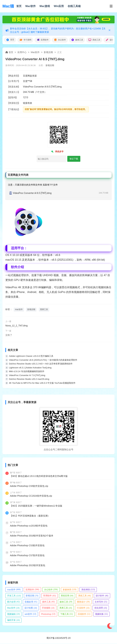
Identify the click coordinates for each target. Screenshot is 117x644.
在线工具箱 (74, 6)
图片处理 (13, 602)
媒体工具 (81, 40)
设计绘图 (31, 608)
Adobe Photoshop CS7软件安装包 (27, 556)
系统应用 (67, 596)
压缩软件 (84, 614)
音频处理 (31, 602)
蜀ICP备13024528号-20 (58, 638)
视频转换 (101, 614)
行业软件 (83, 608)
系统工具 (100, 40)
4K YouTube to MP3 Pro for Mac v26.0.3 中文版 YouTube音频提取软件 (42, 383)
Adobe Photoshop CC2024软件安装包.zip (31, 496)
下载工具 (67, 614)
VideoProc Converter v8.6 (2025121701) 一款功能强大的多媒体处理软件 (43, 360)
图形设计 (83, 602)
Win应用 (59, 6)
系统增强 (88, 590)
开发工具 (14, 596)
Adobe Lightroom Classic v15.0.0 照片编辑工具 (31, 356)
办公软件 (63, 40)
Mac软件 (31, 6)
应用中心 (22, 52)
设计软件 (102, 596)
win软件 (30, 614)
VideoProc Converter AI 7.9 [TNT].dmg (27, 375)
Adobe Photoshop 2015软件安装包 (28, 565)
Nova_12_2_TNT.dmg (16, 326)
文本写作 (101, 602)
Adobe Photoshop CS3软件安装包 (27, 546)
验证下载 (74, 159)
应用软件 (45, 40)
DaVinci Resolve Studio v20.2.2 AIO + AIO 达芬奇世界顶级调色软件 (41, 364)
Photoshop (48, 614)
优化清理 (101, 608)
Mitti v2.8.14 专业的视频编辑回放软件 (27, 372)
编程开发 (13, 620)
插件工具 (48, 602)
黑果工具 (44, 310)
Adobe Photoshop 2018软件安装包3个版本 (32, 536)
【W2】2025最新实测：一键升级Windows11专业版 (36, 506)
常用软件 (49, 596)
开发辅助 (48, 608)
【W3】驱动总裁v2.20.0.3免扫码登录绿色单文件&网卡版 (39, 476)
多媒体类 (70, 590)
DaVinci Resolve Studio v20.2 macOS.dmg (29, 379)
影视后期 (48, 52)
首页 (19, 6)
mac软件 (19, 310)
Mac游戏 (45, 6)
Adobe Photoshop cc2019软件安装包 (29, 526)
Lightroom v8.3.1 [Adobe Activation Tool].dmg (30, 368)
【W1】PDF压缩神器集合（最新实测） (30, 516)
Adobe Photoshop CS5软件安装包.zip (29, 486)
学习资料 (27, 40)
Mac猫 (8, 6)
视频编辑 (13, 614)
